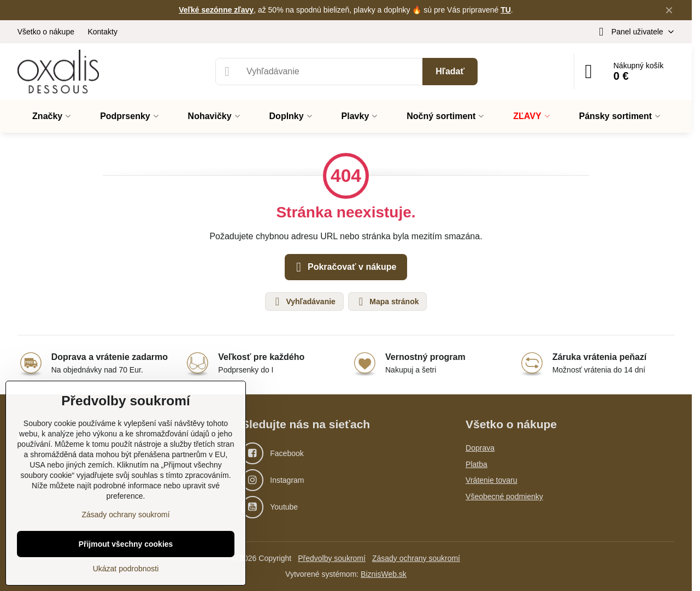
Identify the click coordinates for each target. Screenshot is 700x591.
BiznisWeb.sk (384, 574)
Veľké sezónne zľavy (216, 10)
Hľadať (450, 71)
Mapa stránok (387, 302)
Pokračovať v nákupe (345, 267)
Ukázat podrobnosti (126, 569)
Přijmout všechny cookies (126, 544)
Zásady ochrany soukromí (416, 558)
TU (506, 10)
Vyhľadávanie (304, 302)
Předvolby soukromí (332, 558)
